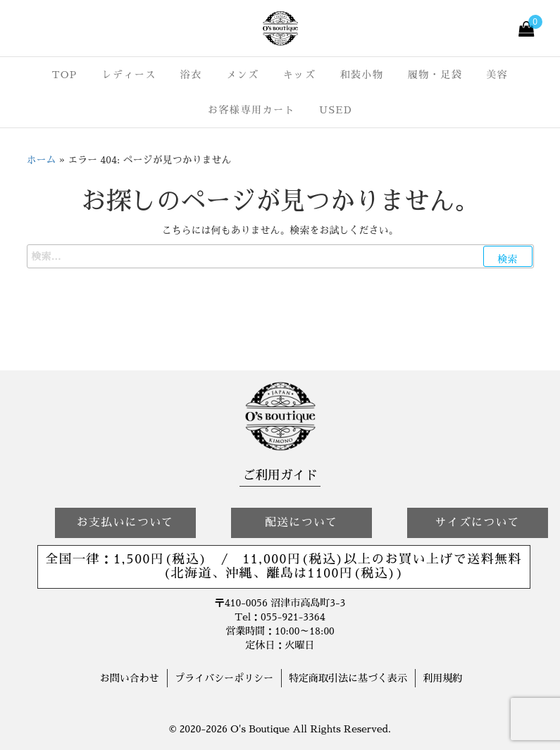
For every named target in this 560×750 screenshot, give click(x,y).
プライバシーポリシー (224, 678)
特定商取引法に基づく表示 (348, 678)
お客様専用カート (251, 110)
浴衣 (191, 75)
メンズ (243, 75)
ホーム (42, 160)
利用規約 (442, 678)
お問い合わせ (130, 678)
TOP (65, 75)
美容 (497, 75)
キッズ (300, 75)
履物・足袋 (435, 75)
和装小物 (361, 75)
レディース (129, 75)
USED (336, 110)
